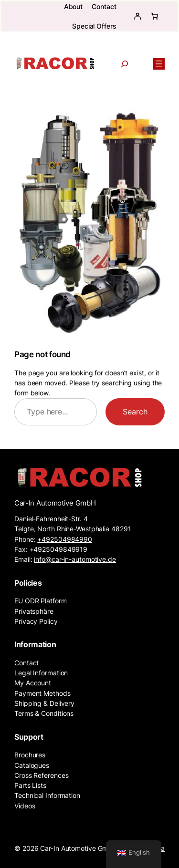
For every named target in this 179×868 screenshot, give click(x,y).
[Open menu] (159, 64)
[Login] (137, 16)
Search (135, 412)
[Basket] (155, 16)
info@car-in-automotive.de (75, 559)
